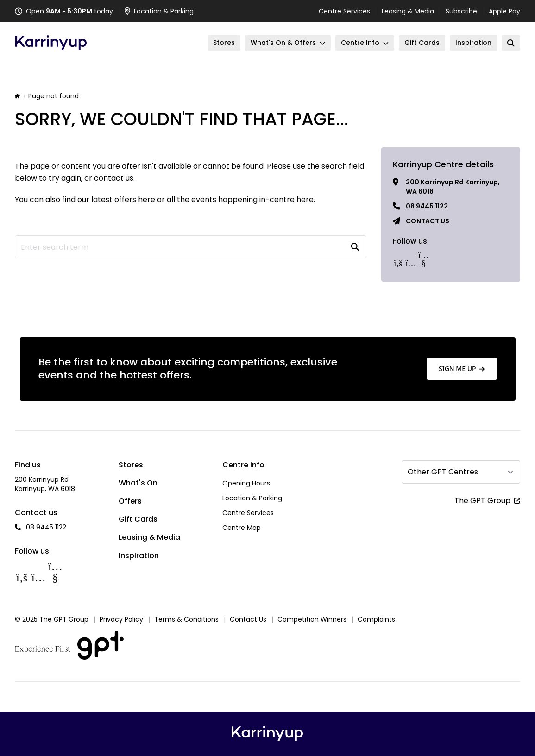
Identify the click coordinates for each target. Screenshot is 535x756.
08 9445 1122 (427, 206)
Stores (131, 465)
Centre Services (344, 11)
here (148, 199)
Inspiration (139, 556)
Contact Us (248, 619)
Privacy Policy (121, 619)
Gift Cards (138, 519)
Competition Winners (312, 619)
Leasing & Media (408, 11)
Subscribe (461, 11)
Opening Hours (246, 483)
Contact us (428, 221)
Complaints (376, 619)
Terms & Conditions (186, 619)
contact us (114, 178)
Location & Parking (252, 498)
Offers (130, 501)
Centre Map (242, 528)
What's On (138, 483)
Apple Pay (504, 11)
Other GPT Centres (443, 472)
